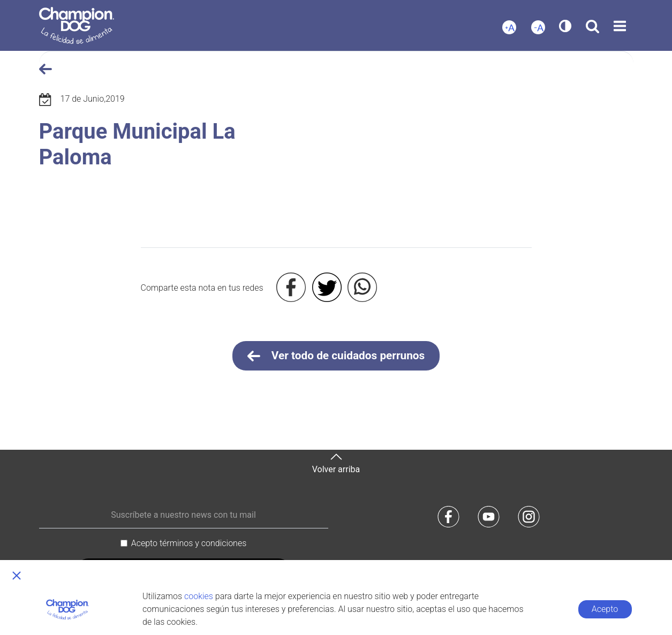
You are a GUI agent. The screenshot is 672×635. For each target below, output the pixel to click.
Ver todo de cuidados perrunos (336, 356)
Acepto (605, 609)
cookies (199, 596)
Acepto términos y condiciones (189, 543)
